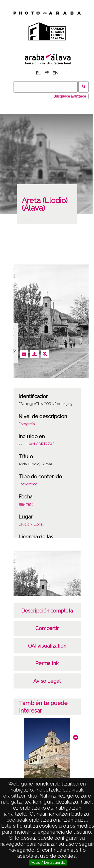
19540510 (26, 504)
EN (55, 73)
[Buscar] (46, 87)
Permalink (47, 663)
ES (47, 73)
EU (39, 73)
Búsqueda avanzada (70, 96)
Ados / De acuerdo (48, 862)
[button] (76, 737)
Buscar (84, 87)
